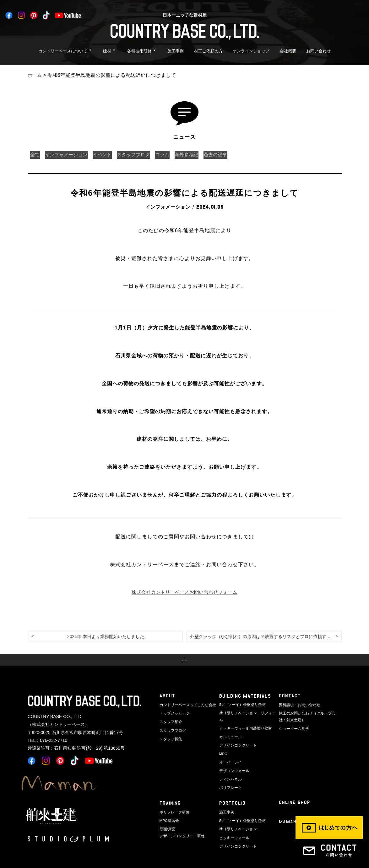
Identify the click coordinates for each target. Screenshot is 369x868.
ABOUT (167, 697)
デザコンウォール (233, 762)
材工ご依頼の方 (208, 51)
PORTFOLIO (233, 794)
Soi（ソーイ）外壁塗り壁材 (241, 705)
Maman (288, 813)
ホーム (35, 75)
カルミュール (230, 729)
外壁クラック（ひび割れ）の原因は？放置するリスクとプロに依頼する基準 (266, 637)
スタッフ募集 (170, 738)
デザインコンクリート (236, 738)
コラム (174, 155)
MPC (223, 746)
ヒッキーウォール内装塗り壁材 (243, 721)
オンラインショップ (251, 51)
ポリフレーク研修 (173, 802)
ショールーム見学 (293, 727)
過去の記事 (232, 155)
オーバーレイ (230, 754)
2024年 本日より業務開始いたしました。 (108, 637)
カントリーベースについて (63, 51)
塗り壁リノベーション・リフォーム (247, 713)
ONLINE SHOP (295, 793)
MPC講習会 (168, 810)
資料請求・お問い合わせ (298, 705)
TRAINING (171, 794)
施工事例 (176, 51)
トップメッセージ (173, 713)
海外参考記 (200, 155)
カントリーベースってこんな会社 (185, 705)
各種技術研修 (139, 51)
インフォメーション (70, 155)
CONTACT (290, 697)
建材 (107, 51)
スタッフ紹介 (170, 721)
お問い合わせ (318, 51)
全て (36, 155)
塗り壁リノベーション (236, 818)
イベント (109, 155)
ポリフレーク (230, 778)
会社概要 (288, 51)
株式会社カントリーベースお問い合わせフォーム (185, 592)
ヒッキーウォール (233, 826)
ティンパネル (230, 770)
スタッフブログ (143, 155)
